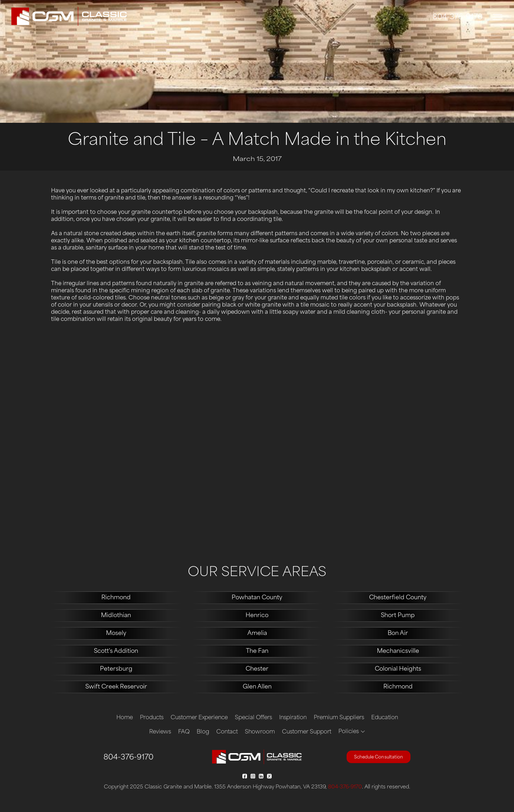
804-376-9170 (458, 17)
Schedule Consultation (379, 757)
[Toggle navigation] (498, 17)
